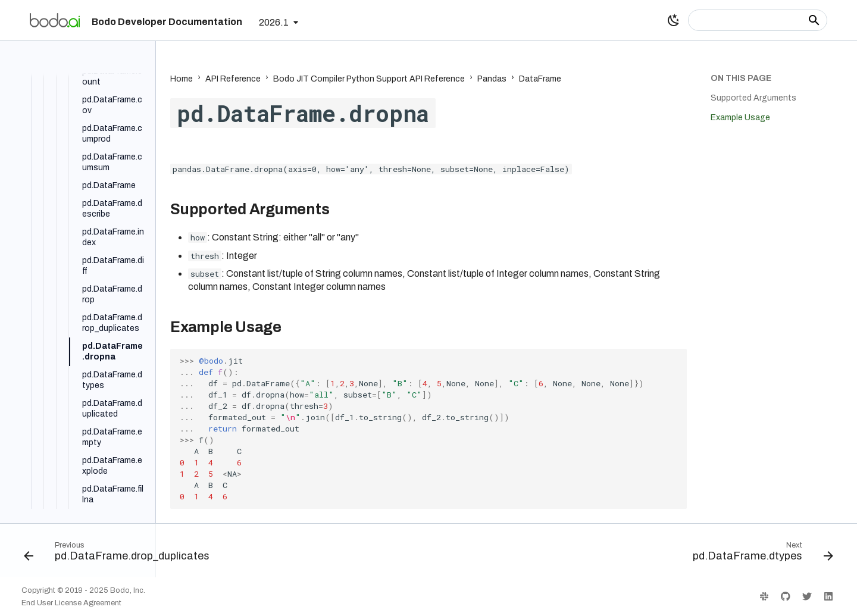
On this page (741, 78)
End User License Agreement (71, 603)
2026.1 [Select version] (274, 22)
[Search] (758, 20)
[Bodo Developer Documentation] (55, 20)
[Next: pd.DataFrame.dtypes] (759, 554)
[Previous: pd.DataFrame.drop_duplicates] (120, 554)
